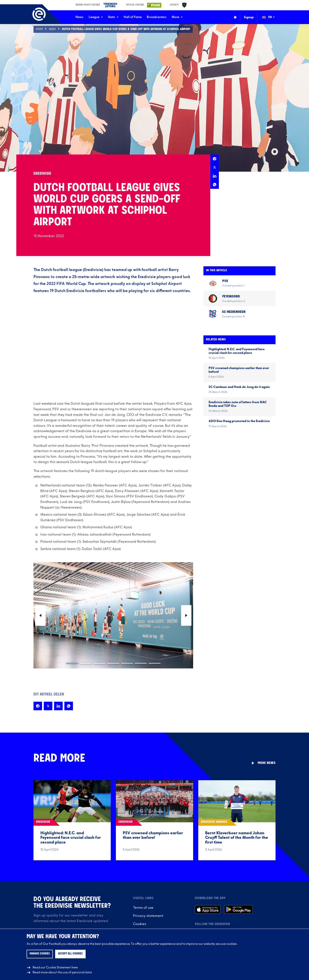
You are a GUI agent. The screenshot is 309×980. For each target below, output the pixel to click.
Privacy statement (148, 916)
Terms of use (143, 908)
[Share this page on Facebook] (215, 159)
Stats (113, 17)
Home (40, 29)
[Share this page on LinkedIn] (215, 176)
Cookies (140, 924)
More (177, 17)
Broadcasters (157, 17)
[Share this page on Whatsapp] (215, 185)
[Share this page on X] (215, 167)
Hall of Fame (133, 17)
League (96, 17)
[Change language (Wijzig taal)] (271, 17)
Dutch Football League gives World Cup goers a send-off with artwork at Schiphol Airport (131, 29)
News (80, 17)
